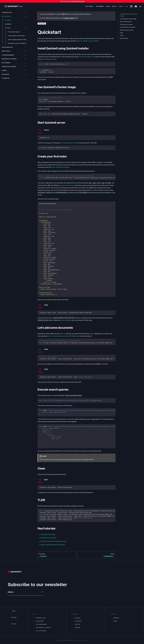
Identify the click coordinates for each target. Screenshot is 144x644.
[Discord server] (136, 6)
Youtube (78, 628)
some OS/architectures (87, 57)
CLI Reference (41, 631)
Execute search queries (127, 30)
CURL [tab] (46, 305)
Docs (13, 6)
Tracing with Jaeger (14, 32)
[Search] (127, 6)
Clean (122, 33)
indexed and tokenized (68, 185)
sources (63, 334)
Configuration (7, 47)
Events (14, 624)
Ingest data (6, 51)
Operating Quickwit (9, 67)
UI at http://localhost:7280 (69, 143)
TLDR (122, 35)
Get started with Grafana (48, 538)
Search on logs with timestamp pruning (53, 541)
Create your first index (126, 24)
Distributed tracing (9, 59)
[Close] (142, 1)
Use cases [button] (89, 6)
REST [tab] (46, 480)
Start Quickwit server (126, 22)
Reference (6, 74)
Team (115, 621)
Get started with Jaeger (48, 534)
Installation (8, 24)
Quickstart (8, 20)
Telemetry (6, 78)
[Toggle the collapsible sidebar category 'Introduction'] (25, 12)
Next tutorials (124, 38)
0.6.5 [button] (121, 6)
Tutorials (7, 28)
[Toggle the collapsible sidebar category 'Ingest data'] (25, 51)
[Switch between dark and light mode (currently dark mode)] (140, 6)
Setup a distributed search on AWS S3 (53, 545)
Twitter (78, 624)
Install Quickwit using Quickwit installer (129, 15)
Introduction (7, 13)
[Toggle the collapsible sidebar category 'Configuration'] (25, 47)
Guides (4, 70)
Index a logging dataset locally (17, 39)
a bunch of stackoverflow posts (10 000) (60, 336)
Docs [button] (114, 6)
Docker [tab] (47, 130)
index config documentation (60, 167)
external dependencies (49, 59)
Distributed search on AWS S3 (17, 43)
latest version (69, 18)
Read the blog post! (79, 1)
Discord (78, 618)
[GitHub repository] (131, 6)
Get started (6, 16)
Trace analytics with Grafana (16, 36)
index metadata (66, 320)
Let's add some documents (128, 27)
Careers (116, 618)
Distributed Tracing (43, 628)
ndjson (92, 334)
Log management (8, 55)
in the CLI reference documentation (87, 41)
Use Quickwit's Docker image (128, 19)
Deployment (6, 63)
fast (92, 190)
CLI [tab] (40, 130)
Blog (108, 6)
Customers (100, 6)
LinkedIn (78, 621)
